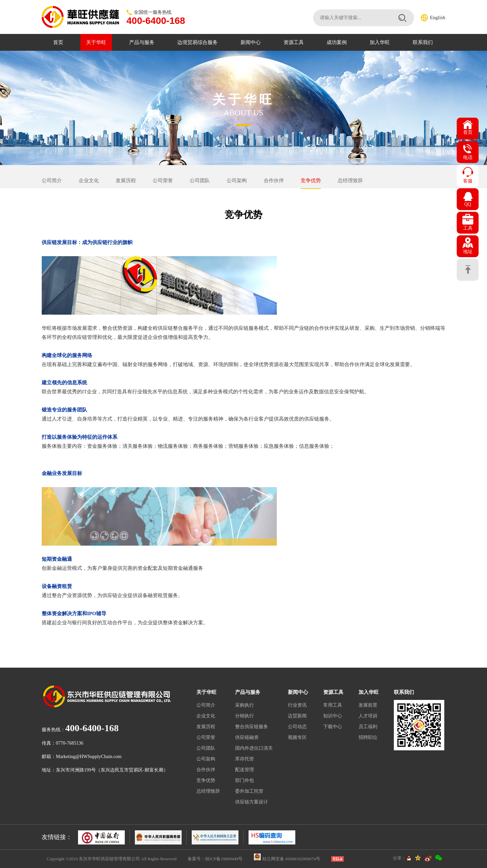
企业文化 (89, 181)
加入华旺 (380, 42)
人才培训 (368, 716)
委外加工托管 (249, 791)
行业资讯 (297, 705)
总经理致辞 (350, 181)
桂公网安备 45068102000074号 (291, 859)
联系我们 (423, 42)
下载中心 (333, 727)
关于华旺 (96, 42)
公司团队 (200, 181)
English (438, 17)
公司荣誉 (163, 181)
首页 (58, 42)
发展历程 (126, 181)
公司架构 (237, 181)
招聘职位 (368, 737)
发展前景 (368, 705)
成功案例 (337, 42)
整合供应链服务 (252, 727)
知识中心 (333, 716)
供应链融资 (247, 737)
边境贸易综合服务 (197, 42)
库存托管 (245, 759)
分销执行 (245, 716)
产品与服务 (142, 42)
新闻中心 (251, 42)
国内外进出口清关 (254, 748)
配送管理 (245, 770)
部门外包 (245, 780)
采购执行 (245, 705)
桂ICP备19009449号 (224, 859)
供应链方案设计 (252, 802)
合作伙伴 (274, 181)
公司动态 (297, 727)
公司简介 (52, 181)
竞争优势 (311, 181)
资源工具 (294, 42)
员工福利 (368, 727)
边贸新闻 (297, 716)
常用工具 (333, 705)
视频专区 (297, 737)
